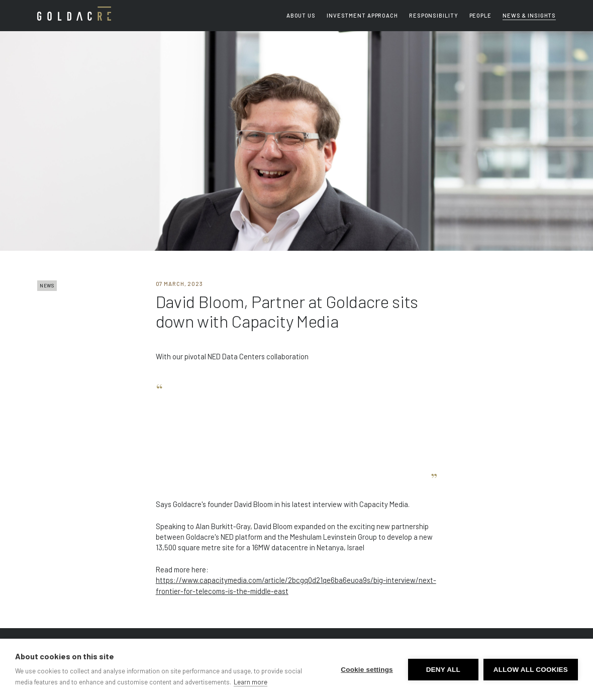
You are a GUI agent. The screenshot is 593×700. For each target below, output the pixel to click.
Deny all (443, 670)
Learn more (251, 682)
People (480, 15)
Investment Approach (362, 15)
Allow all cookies (531, 670)
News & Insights (529, 15)
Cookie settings (367, 670)
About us (301, 15)
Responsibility (433, 15)
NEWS (47, 285)
